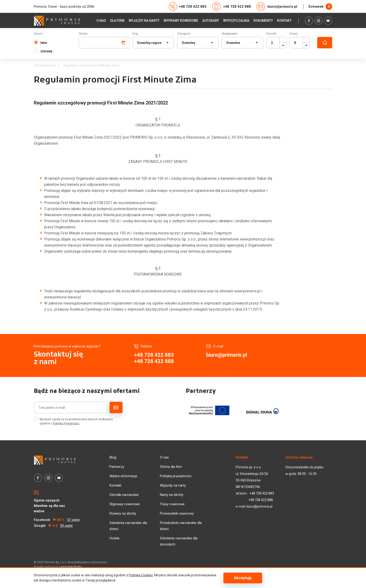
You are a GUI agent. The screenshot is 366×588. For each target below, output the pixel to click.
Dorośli (271, 34)
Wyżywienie (230, 34)
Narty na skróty (172, 495)
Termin (83, 34)
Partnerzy (117, 467)
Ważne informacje (123, 476)
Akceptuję (243, 578)
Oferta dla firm (171, 467)
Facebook (57, 520)
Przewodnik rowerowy (177, 513)
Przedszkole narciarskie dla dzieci (181, 526)
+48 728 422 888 (232, 7)
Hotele (114, 538)
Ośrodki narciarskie (124, 495)
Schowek (320, 7)
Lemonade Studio (70, 567)
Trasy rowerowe (172, 504)
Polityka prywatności (176, 476)
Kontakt (284, 21)
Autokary (211, 21)
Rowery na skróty (123, 513)
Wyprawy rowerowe (181, 21)
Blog (113, 457)
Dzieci (294, 34)
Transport (184, 34)
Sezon (38, 34)
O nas (101, 21)
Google (53, 526)
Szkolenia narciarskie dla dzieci (128, 526)
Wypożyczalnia (236, 21)
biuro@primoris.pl (277, 7)
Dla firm (117, 21)
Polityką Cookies (141, 575)
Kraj (135, 34)
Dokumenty (263, 21)
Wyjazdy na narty (144, 21)
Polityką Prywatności (66, 423)
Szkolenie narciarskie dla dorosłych (179, 541)
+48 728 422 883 (188, 7)
